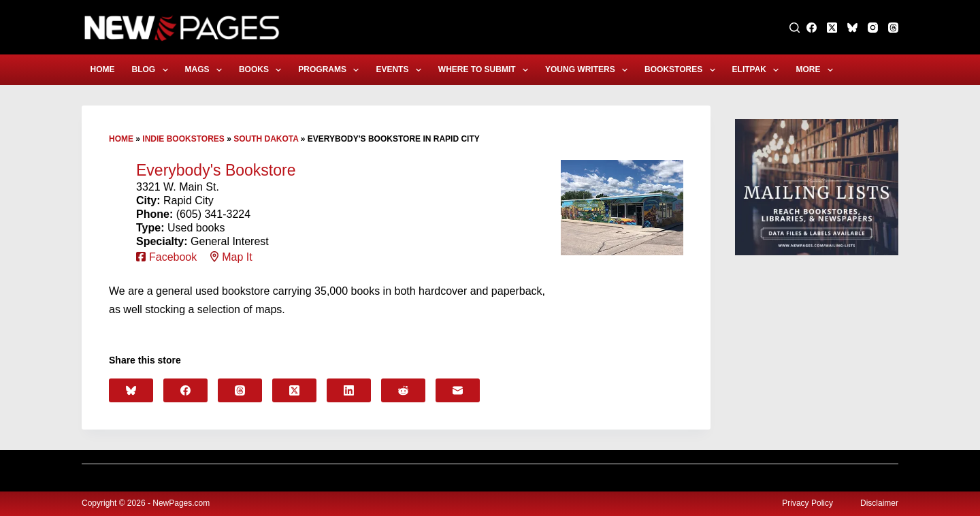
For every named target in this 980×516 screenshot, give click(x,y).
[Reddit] (403, 390)
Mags (206, 70)
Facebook (173, 257)
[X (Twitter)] (832, 28)
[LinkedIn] (349, 390)
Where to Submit (486, 70)
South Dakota (266, 139)
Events (401, 70)
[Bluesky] (852, 28)
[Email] (458, 390)
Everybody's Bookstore (216, 170)
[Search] (795, 28)
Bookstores (683, 70)
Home (103, 69)
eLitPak (758, 70)
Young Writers (589, 70)
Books (263, 70)
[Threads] (893, 28)
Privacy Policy (807, 503)
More (817, 70)
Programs (331, 70)
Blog (153, 70)
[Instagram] (873, 28)
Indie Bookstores (183, 139)
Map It (237, 257)
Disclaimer (879, 503)
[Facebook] (812, 28)
